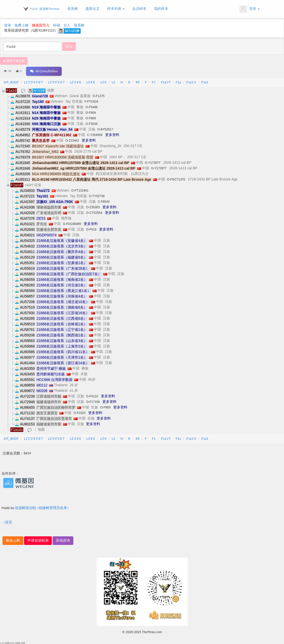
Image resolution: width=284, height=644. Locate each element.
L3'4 (103, 82)
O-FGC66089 (72, 224)
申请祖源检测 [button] (38, 540)
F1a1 (205, 82)
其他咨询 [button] (63, 540)
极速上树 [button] (13, 540)
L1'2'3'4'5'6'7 (33, 82)
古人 (67, 25)
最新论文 (93, 9)
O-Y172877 (153, 163)
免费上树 (21, 25)
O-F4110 (92, 396)
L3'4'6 (91, 82)
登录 (249, 9)
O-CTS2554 (94, 213)
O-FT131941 (80, 191)
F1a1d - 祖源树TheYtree (45, 9)
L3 (113, 82)
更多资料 (112, 135)
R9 (138, 82)
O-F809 (91, 113)
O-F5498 (91, 107)
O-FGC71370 (176, 179)
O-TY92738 (97, 196)
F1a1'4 (191, 82)
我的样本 (161, 9)
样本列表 (116, 9)
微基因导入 (41, 25)
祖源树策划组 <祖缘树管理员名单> (42, 508)
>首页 (8, 522)
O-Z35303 (93, 207)
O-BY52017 (105, 129)
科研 (57, 25)
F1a (178, 82)
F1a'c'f (166, 82)
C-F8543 (104, 202)
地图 (51, 90)
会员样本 (139, 9)
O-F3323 (79, 413)
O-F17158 (93, 402)
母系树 (73, 9)
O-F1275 (99, 96)
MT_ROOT (11, 82)
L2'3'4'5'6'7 (56, 82)
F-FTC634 (91, 102)
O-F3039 (91, 124)
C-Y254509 (95, 135)
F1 (154, 82)
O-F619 (91, 229)
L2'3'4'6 (76, 82)
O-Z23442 (72, 141)
